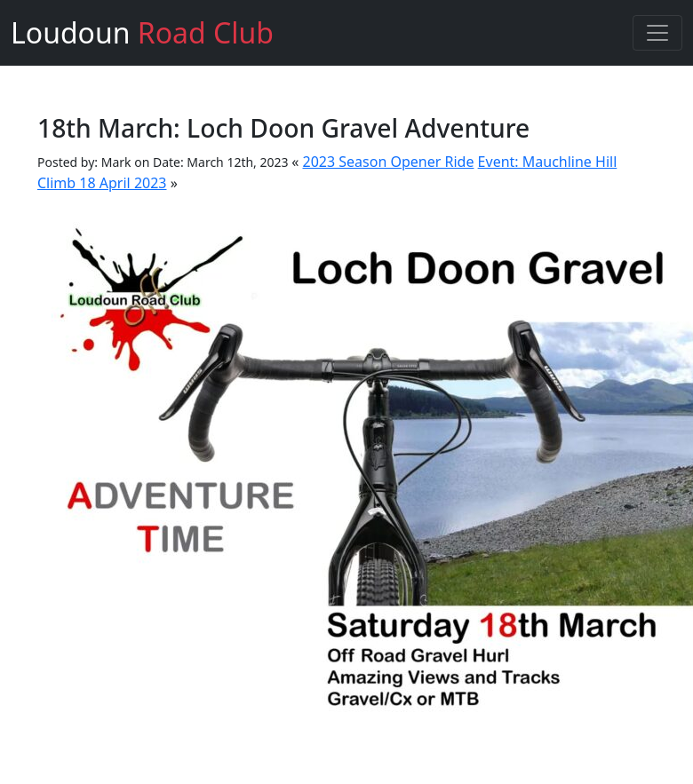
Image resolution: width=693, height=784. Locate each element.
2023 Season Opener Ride (389, 162)
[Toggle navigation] (657, 33)
